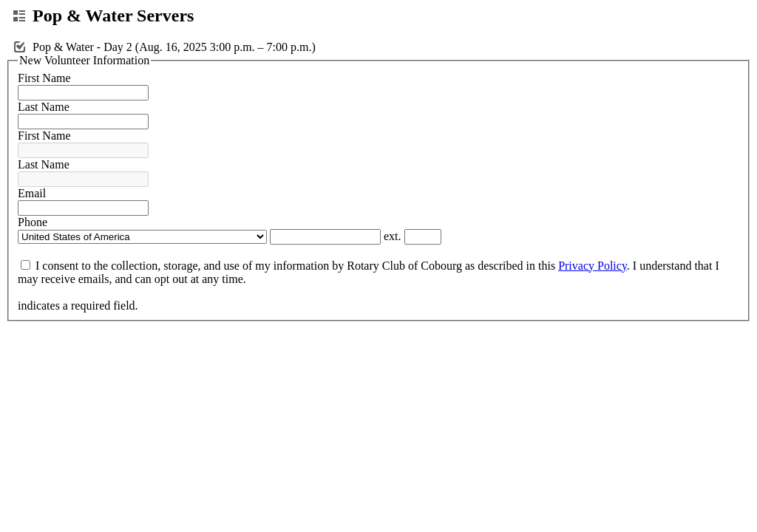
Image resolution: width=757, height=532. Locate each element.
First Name (44, 78)
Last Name (44, 107)
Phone (33, 222)
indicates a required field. (78, 306)
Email (32, 193)
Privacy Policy (593, 266)
